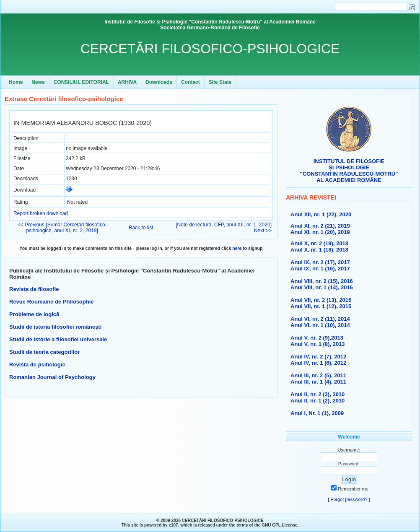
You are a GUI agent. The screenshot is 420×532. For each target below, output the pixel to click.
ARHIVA (127, 82)
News (38, 82)
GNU (266, 525)
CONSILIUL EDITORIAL (81, 82)
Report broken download (41, 213)
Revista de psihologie (37, 365)
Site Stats (220, 82)
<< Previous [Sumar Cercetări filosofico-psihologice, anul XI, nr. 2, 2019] (62, 228)
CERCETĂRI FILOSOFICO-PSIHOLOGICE (210, 49)
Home (16, 82)
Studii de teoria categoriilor (44, 352)
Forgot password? (349, 499)
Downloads (159, 82)
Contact (191, 82)
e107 (173, 525)
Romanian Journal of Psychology (52, 377)
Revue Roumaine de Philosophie (52, 302)
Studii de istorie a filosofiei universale (58, 339)
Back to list (141, 228)
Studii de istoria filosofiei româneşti (55, 327)
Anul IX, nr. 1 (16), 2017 (320, 269)
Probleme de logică (34, 314)
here (237, 248)
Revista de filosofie (34, 289)
